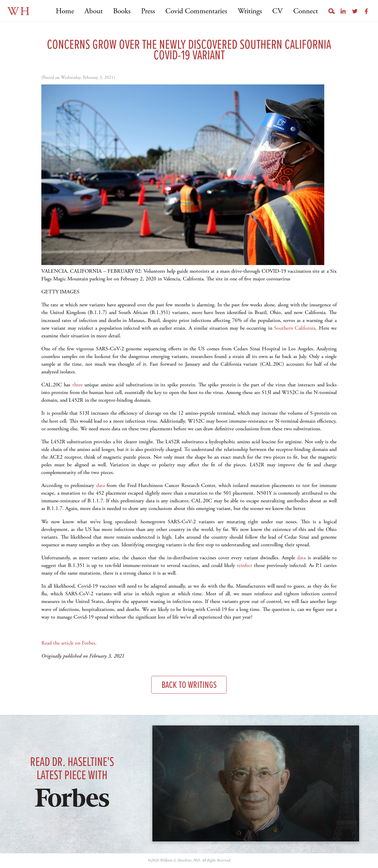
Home (65, 11)
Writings (250, 11)
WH (19, 12)
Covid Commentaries (196, 11)
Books (122, 11)
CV (277, 11)
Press (148, 11)
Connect (306, 11)
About (94, 11)
